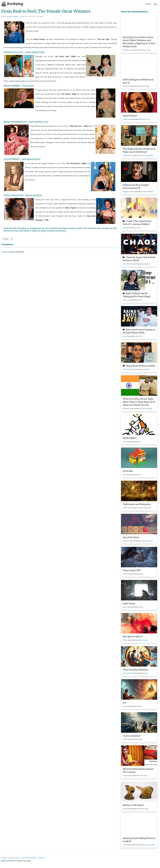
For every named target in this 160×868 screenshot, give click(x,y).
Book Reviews (127, 264)
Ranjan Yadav (146, 50)
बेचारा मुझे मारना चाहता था (132, 637)
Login (155, 4)
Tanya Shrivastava (145, 508)
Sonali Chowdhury (147, 155)
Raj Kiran (147, 264)
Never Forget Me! (131, 570)
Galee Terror (129, 604)
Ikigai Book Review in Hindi (139, 366)
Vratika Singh (144, 809)
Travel (125, 845)
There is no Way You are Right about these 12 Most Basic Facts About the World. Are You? (139, 402)
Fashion (125, 776)
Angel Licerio (146, 119)
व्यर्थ (124, 703)
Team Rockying (147, 408)
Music (125, 300)
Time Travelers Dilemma (136, 670)
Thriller (125, 508)
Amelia (141, 574)
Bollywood (126, 86)
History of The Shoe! (133, 805)
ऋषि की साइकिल (129, 438)
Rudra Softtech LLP (8, 861)
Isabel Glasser (130, 116)
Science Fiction (128, 673)
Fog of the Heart (131, 537)
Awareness (126, 50)
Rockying (12, 4)
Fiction (125, 706)
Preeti (139, 228)
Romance (126, 541)
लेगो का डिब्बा (128, 471)
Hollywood (126, 119)
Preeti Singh (145, 86)
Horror (125, 574)
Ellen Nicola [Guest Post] (147, 845)
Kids (124, 228)
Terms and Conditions (29, 858)
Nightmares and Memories (137, 504)
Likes (6, 239)
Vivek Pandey (143, 640)
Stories (149, 4)
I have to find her (131, 736)
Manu (139, 442)
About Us (42, 858)
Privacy (17, 858)
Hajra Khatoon (14, 16)
